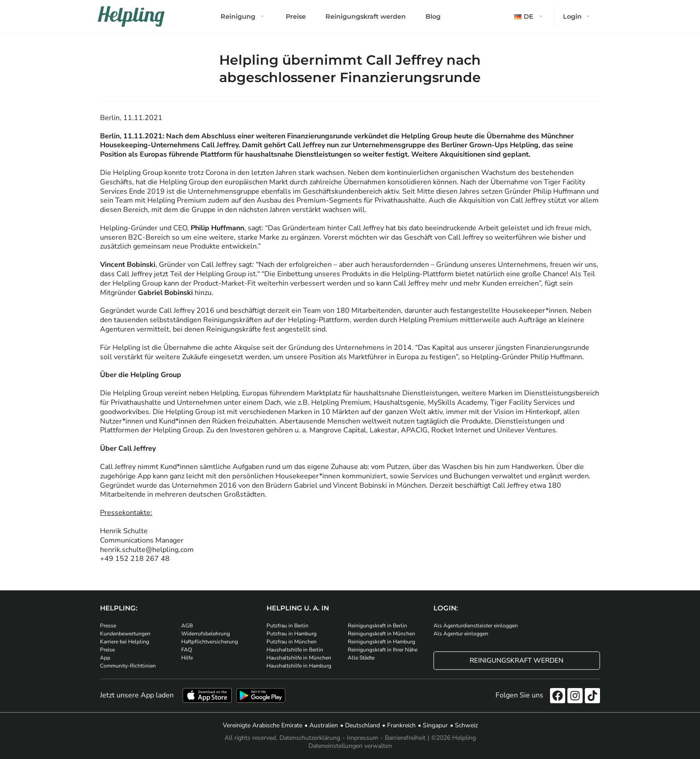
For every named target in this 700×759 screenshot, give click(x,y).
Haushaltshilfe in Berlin (295, 650)
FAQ (187, 650)
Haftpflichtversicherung (210, 642)
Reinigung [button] (238, 17)
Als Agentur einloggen (461, 634)
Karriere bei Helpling (125, 642)
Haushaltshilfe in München (299, 658)
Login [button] (572, 17)
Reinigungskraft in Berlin (377, 626)
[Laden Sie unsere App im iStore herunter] (207, 695)
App (105, 658)
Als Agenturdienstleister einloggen (476, 626)
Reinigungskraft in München (381, 634)
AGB (187, 626)
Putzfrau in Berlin (287, 626)
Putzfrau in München (292, 642)
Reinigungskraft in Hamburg (381, 642)
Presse (108, 626)
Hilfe (187, 658)
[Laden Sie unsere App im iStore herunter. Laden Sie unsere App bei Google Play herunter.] (261, 695)
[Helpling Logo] (131, 17)
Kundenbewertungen (125, 634)
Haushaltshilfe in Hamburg (299, 666)
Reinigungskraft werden (366, 17)
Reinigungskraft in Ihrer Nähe (383, 650)
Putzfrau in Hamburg (292, 634)
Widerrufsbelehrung (206, 634)
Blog (433, 17)
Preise (296, 17)
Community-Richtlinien (128, 666)
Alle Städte (361, 658)
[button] (529, 17)
